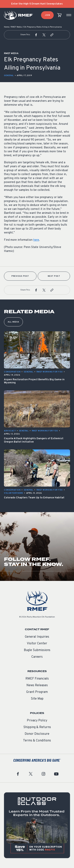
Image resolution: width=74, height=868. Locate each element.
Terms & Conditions (37, 741)
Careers (37, 657)
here (36, 240)
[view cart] (59, 15)
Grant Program (37, 692)
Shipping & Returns (37, 727)
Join (47, 15)
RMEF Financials (37, 679)
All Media (13, 322)
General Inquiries (37, 637)
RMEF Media (16, 27)
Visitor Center (37, 644)
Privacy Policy (37, 721)
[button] (36, 35)
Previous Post (20, 276)
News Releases (37, 685)
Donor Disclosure (37, 734)
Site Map (37, 699)
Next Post (54, 276)
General (9, 76)
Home (7, 27)
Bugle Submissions (37, 650)
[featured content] (37, 825)
